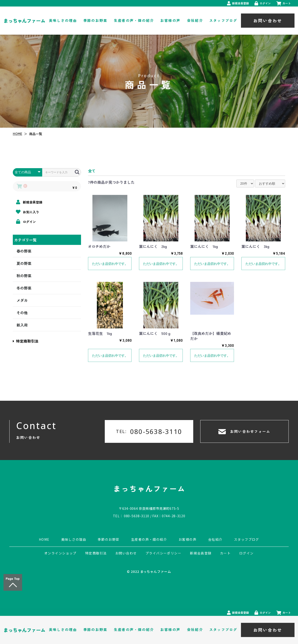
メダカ (22, 300)
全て (92, 171)
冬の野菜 (24, 288)
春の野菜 (24, 251)
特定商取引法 (26, 341)
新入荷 (22, 325)
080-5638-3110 (137, 516)
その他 (22, 313)
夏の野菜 (24, 263)
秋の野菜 (24, 276)
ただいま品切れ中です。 (110, 264)
